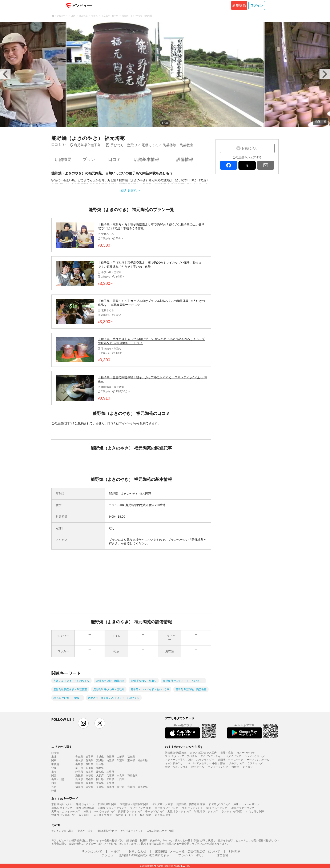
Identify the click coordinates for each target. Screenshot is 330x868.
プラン (89, 159)
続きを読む (129, 190)
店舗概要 (63, 159)
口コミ (114, 159)
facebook (229, 165)
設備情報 (185, 159)
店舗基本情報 (146, 159)
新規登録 (239, 5)
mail (266, 165)
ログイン (257, 5)
